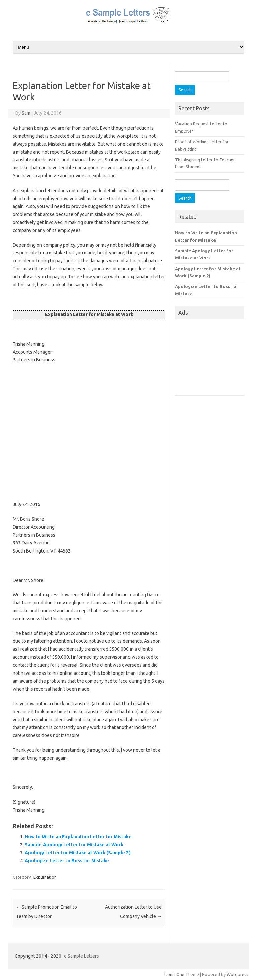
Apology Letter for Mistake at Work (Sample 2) (78, 853)
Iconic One (174, 974)
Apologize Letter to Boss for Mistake (67, 861)
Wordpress (237, 974)
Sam (26, 113)
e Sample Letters (81, 956)
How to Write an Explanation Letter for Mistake (78, 837)
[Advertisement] (89, 432)
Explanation (45, 877)
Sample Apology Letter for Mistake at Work (74, 845)
